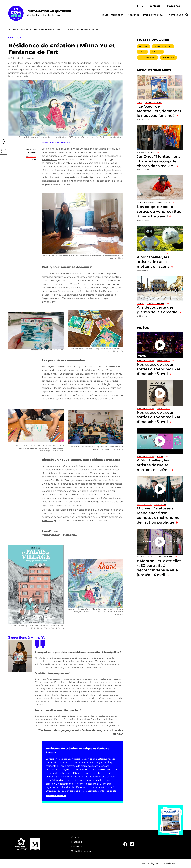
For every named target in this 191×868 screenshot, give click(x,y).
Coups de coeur (163, 203)
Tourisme (141, 303)
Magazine (77, 842)
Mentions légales (150, 863)
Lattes (34, 160)
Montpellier (31, 156)
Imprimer (30, 58)
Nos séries (133, 15)
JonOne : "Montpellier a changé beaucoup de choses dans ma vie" (159, 161)
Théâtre (160, 253)
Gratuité (142, 52)
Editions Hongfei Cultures (61, 470)
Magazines (173, 6)
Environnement (168, 57)
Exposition (141, 153)
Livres (139, 102)
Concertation (160, 504)
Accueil (12, 29)
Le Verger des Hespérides (80, 370)
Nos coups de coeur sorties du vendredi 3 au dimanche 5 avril (159, 211)
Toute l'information (113, 15)
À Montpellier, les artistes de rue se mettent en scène (153, 262)
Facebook (3, 141)
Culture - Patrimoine (28, 149)
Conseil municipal (144, 504)
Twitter (3, 151)
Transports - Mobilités (163, 46)
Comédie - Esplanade (156, 303)
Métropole (32, 153)
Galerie (151, 153)
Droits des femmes (145, 557)
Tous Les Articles (28, 29)
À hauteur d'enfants (145, 203)
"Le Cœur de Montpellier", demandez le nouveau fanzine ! (159, 111)
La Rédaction (169, 863)
